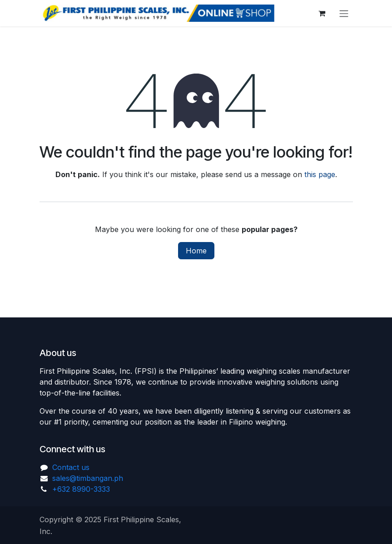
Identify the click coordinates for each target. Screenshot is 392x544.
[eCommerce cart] (322, 13)
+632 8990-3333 (81, 489)
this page (320, 174)
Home (196, 251)
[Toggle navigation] (344, 13)
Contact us (71, 467)
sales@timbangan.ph (88, 478)
